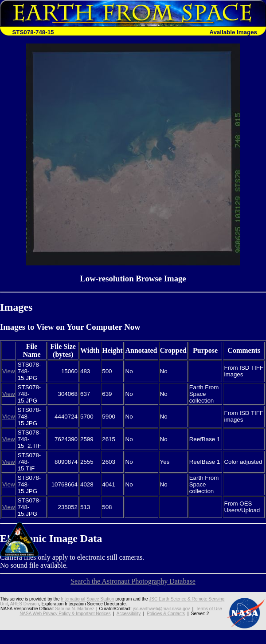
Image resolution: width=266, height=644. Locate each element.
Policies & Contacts (166, 614)
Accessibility (129, 614)
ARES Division (25, 604)
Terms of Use (209, 609)
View (9, 371)
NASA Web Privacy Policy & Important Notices (65, 614)
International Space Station (87, 599)
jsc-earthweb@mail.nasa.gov (162, 609)
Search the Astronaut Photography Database (133, 581)
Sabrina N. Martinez (74, 609)
